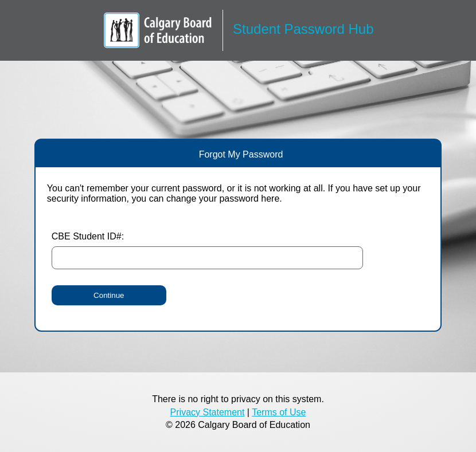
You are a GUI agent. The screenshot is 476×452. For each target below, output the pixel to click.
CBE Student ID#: (88, 236)
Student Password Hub (303, 29)
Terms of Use (279, 412)
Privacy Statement (208, 412)
